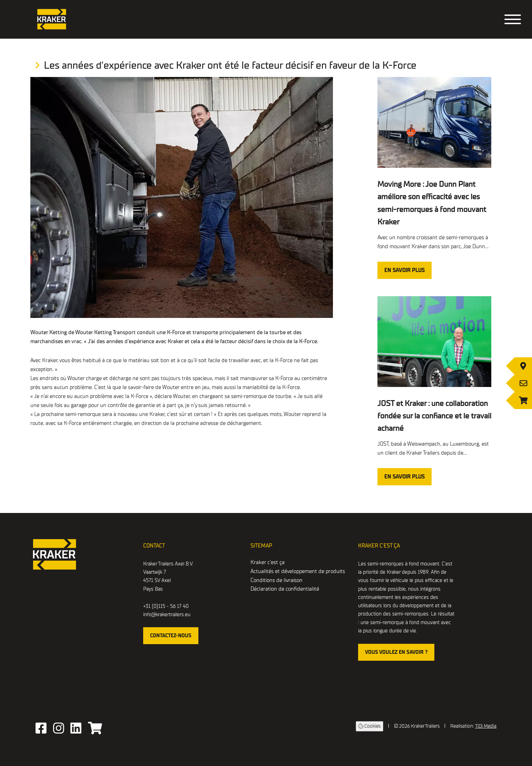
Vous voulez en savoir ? (396, 652)
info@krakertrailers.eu (167, 614)
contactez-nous (171, 636)
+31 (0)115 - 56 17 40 (166, 606)
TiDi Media (486, 726)
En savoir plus (405, 270)
